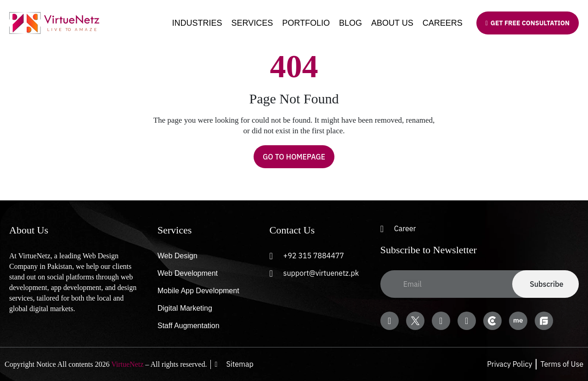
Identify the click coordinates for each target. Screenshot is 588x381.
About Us (392, 23)
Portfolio (306, 23)
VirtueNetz (127, 364)
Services (252, 23)
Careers (443, 23)
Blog (351, 23)
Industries (197, 23)
